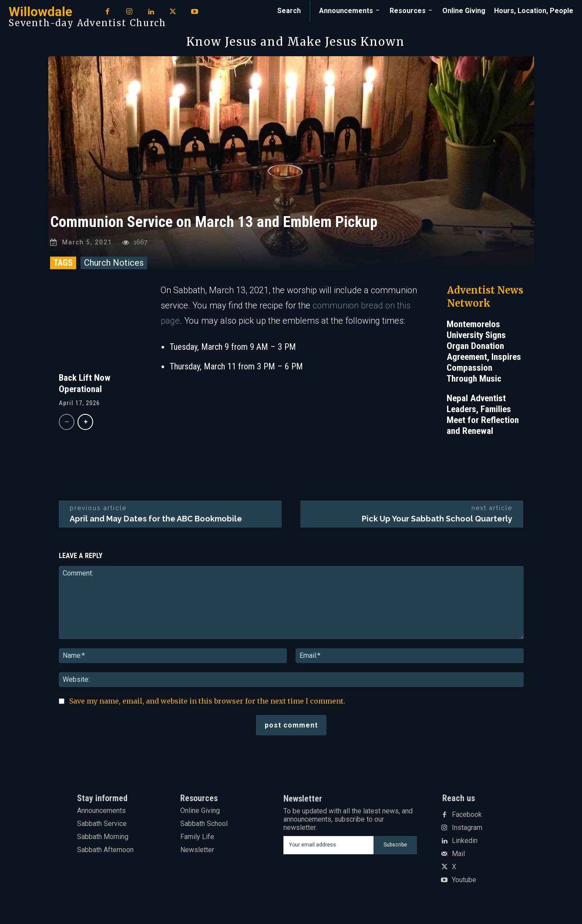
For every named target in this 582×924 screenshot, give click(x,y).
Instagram (467, 830)
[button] (289, 11)
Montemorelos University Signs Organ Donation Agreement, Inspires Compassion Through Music (484, 354)
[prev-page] (67, 424)
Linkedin (465, 843)
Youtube (464, 882)
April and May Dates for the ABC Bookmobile (156, 521)
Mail (458, 856)
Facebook (467, 817)
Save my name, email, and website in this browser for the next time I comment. (207, 703)
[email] (328, 847)
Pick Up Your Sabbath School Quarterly (437, 521)
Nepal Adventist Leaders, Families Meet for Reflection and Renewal (483, 417)
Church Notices (114, 265)
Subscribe (395, 847)
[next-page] (85, 424)
